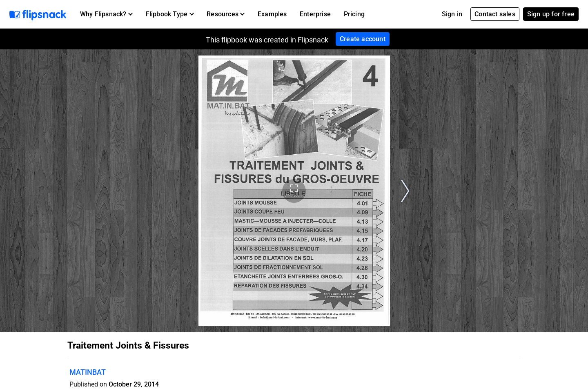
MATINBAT (88, 372)
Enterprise (315, 14)
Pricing (354, 14)
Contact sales (495, 14)
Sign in (452, 14)
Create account (363, 39)
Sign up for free (551, 14)
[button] (106, 14)
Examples (272, 14)
